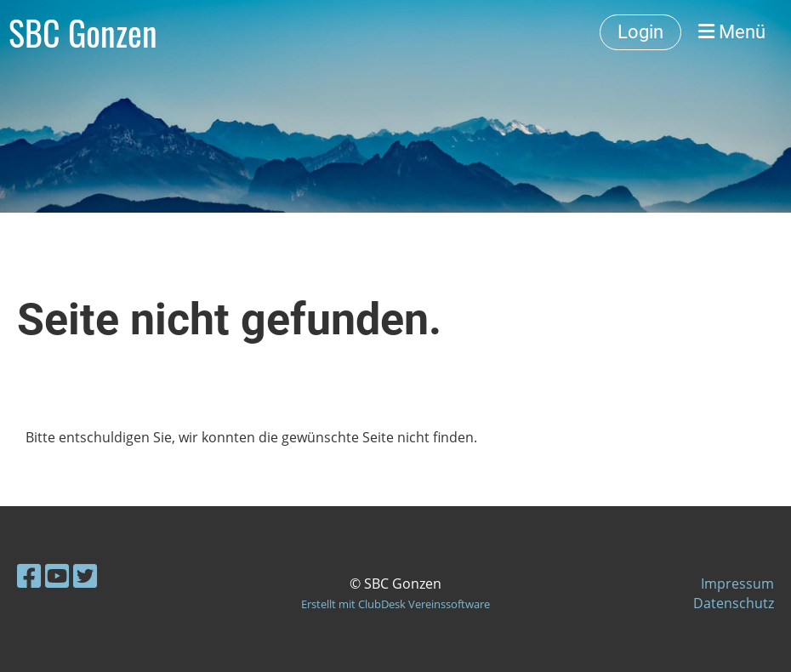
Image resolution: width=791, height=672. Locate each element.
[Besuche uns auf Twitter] (85, 575)
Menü (732, 32)
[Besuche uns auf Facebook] (29, 575)
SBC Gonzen (83, 32)
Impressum (737, 584)
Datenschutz (734, 603)
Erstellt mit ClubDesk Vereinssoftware (395, 604)
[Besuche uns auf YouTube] (57, 575)
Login (640, 32)
